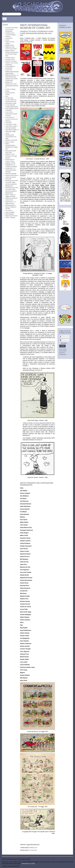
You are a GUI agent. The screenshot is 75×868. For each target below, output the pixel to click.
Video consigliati (10, 212)
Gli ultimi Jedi (9, 98)
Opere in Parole (10, 142)
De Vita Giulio (33, 850)
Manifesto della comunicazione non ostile (11, 137)
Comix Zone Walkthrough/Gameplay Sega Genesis (12, 72)
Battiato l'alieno (10, 45)
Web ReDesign (10, 214)
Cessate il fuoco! (10, 58)
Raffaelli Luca (33, 848)
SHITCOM (8, 179)
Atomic (7, 40)
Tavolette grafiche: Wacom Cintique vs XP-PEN (11, 207)
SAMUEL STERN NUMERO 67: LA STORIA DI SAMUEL (11, 165)
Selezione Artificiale (11, 174)
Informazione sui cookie (28, 864)
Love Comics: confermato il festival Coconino (11, 114)
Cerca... (2, 13)
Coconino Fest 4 (10, 59)
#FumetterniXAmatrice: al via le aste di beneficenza (12, 29)
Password (62, 339)
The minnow (9, 211)
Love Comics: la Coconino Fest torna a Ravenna (12, 119)
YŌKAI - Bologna (10, 218)
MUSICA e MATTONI (11, 140)
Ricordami (64, 343)
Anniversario (9, 38)
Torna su (71, 866)
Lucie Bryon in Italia (11, 124)
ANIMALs (8, 36)
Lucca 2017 (9, 123)
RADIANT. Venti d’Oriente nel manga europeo (11, 156)
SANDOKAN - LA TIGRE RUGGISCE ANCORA (11, 170)
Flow (7, 96)
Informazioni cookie (11, 103)
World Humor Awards (11, 216)
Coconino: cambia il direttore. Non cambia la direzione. (11, 63)
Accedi (62, 346)
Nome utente (62, 336)
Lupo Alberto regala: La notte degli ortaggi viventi (12, 131)
